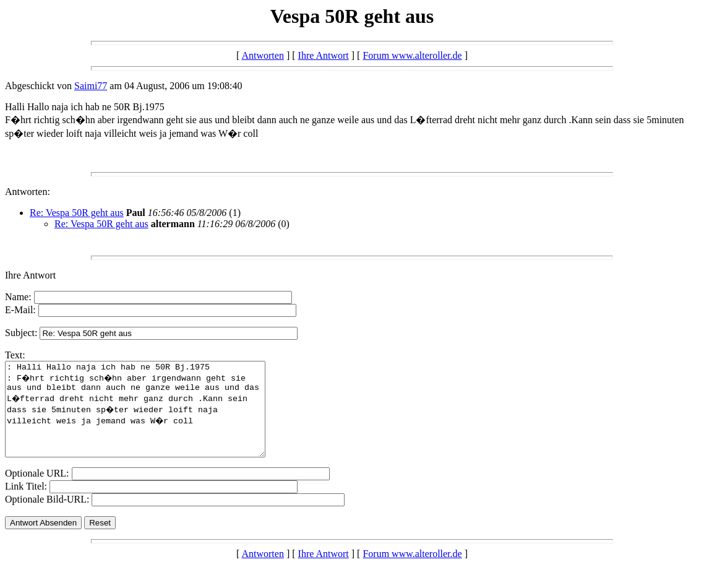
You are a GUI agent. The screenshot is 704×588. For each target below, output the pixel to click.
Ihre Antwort (324, 55)
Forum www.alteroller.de (412, 55)
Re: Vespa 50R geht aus (77, 213)
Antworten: (28, 192)
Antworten (262, 55)
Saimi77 (91, 86)
